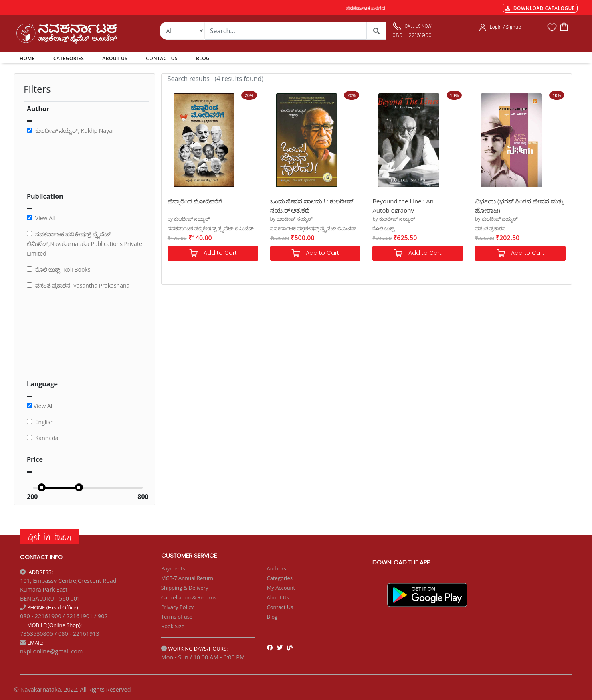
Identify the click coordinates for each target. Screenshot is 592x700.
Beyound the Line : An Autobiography (403, 205)
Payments (173, 568)
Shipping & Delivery (185, 588)
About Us (278, 597)
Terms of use (177, 617)
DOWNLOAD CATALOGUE (540, 8)
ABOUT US (115, 58)
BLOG (203, 58)
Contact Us (280, 607)
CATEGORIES (69, 58)
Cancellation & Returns (189, 597)
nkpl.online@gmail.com (51, 651)
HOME (29, 58)
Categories (280, 578)
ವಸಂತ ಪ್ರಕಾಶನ (490, 228)
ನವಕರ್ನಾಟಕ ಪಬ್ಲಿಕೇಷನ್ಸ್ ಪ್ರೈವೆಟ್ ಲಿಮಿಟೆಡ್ (211, 228)
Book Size (173, 626)
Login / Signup (505, 27)
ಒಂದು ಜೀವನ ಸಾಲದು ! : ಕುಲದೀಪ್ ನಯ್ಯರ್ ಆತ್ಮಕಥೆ (312, 205)
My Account (281, 588)
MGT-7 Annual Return (187, 578)
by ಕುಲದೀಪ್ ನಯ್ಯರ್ (189, 219)
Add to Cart (213, 253)
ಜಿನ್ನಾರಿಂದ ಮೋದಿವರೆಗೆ (195, 201)
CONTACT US (162, 58)
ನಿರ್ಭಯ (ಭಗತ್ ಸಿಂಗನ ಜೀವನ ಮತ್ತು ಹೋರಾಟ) (519, 205)
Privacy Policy (177, 607)
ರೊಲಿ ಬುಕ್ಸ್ (383, 228)
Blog (272, 617)
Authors (277, 568)
